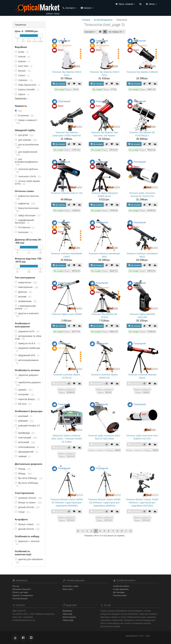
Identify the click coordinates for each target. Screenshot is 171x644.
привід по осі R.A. (28, 343)
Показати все (22, 98)
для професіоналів (26, 153)
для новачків (26, 140)
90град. (23, 474)
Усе (18, 111)
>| (131, 531)
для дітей (24, 135)
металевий (25, 442)
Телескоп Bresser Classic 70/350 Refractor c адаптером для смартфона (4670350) (142, 503)
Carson (22, 75)
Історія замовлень (121, 589)
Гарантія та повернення (23, 596)
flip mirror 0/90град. (29, 478)
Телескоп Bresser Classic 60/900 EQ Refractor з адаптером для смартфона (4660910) (104, 503)
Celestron (24, 80)
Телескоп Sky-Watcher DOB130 (142, 72)
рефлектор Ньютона (27, 197)
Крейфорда (25, 433)
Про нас (16, 586)
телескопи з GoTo (28, 177)
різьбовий (24, 416)
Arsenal (23, 57)
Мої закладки (119, 592)
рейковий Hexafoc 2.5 (27, 427)
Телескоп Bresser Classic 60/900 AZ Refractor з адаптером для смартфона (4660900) (67, 503)
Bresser (23, 71)
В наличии (24, 116)
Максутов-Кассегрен (27, 210)
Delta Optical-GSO (28, 85)
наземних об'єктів (29, 498)
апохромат (25, 394)
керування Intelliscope (27, 349)
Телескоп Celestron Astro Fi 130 (67, 193)
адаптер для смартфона (29, 561)
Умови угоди (68, 620)
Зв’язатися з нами (70, 586)
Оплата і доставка (20, 592)
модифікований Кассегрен (24, 222)
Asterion (23, 61)
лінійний (23, 456)
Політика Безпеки (20, 599)
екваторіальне (27, 287)
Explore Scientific (27, 90)
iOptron (22, 94)
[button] (125, 4)
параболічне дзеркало (28, 384)
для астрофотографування (26, 162)
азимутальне (26, 283)
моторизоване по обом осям (28, 337)
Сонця (22, 512)
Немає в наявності (26, 122)
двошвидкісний (27, 452)
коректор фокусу (28, 399)
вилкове (23, 297)
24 (116, 32)
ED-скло (23, 404)
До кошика (59, 84)
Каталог (87, 8)
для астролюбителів (27, 146)
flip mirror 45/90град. (27, 484)
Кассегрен (24, 232)
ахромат (24, 390)
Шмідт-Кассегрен (28, 216)
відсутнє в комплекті (27, 315)
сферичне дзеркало (27, 376)
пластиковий (26, 438)
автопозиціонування (27, 362)
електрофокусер (27, 447)
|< (78, 531)
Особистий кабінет (121, 586)
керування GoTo (27, 331)
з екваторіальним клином (25, 307)
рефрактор (25, 204)
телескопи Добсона (26, 171)
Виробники (67, 611)
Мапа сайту (68, 589)
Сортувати (90, 32)
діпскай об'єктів (27, 507)
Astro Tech (24, 66)
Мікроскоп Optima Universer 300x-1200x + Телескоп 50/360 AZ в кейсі (67, 439)
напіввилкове (26, 301)
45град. (23, 469)
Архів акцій (67, 614)
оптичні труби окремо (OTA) (27, 182)
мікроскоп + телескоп (27, 543)
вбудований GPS (27, 355)
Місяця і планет (28, 524)
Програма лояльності (22, 589)
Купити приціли (69, 617)
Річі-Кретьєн (25, 227)
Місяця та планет (28, 503)
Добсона (24, 292)
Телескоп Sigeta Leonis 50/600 (67, 314)
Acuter (22, 52)
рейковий (24, 421)
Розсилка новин (120, 596)
